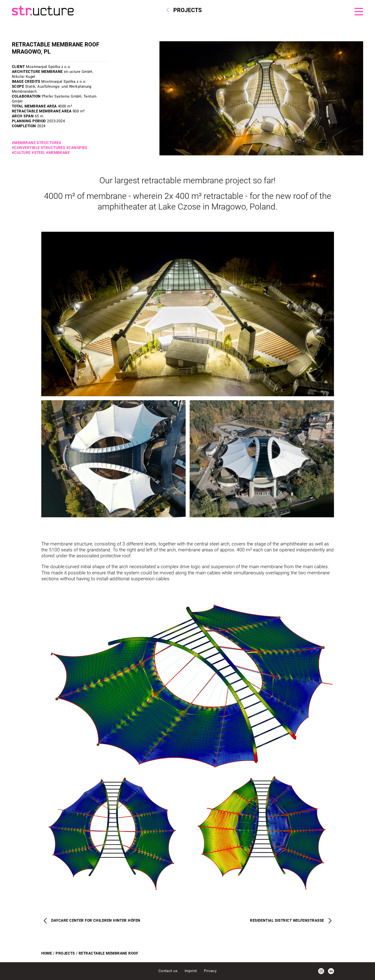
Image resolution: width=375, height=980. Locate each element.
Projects (65, 953)
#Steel (38, 153)
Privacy (210, 971)
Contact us (169, 971)
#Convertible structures (38, 148)
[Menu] (359, 12)
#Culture (21, 153)
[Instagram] (321, 971)
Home (47, 953)
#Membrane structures (36, 143)
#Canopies (77, 148)
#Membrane (58, 153)
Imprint (191, 971)
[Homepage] (93, 11)
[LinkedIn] (331, 971)
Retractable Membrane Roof (108, 953)
